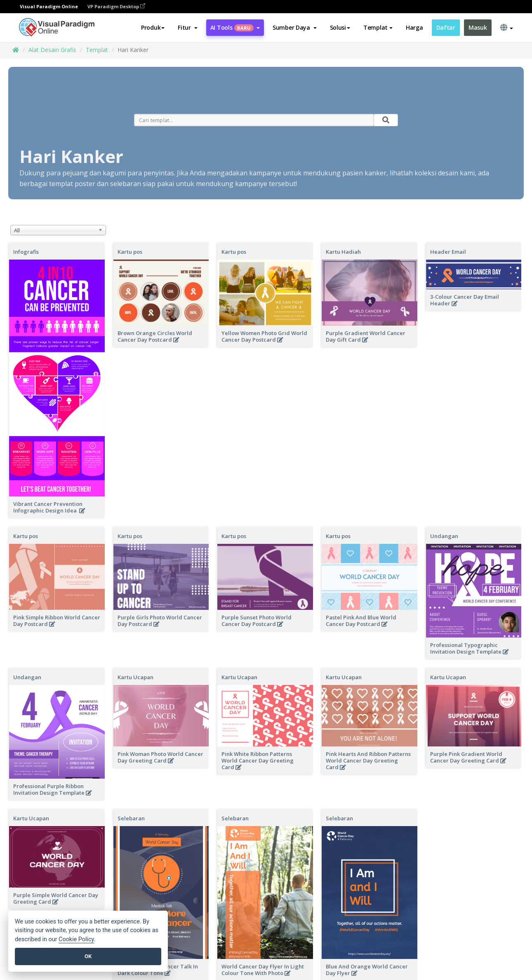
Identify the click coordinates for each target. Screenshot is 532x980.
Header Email (448, 252)
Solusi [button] (340, 27)
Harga (414, 27)
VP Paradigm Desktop (116, 6)
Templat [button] (378, 27)
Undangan (444, 536)
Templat (97, 50)
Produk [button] (153, 27)
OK (88, 956)
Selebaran (131, 818)
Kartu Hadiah (343, 252)
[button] (187, 28)
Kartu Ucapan (135, 677)
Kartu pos (130, 252)
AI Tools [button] (235, 27)
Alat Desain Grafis (52, 50)
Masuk (478, 27)
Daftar (446, 27)
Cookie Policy (76, 939)
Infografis (26, 252)
